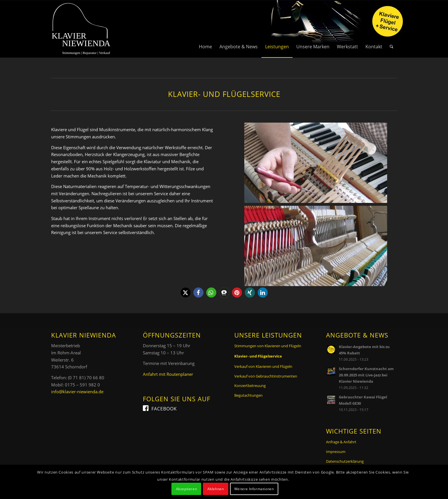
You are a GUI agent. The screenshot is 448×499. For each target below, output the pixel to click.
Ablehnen (216, 489)
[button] (186, 293)
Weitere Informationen (254, 489)
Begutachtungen (248, 395)
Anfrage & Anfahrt (341, 442)
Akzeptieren (187, 489)
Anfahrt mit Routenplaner (168, 374)
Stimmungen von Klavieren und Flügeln (268, 346)
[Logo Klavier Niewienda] (81, 29)
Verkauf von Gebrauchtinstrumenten (266, 376)
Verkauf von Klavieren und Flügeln (263, 366)
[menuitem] (205, 29)
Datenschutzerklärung (345, 461)
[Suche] (392, 29)
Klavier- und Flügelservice (258, 356)
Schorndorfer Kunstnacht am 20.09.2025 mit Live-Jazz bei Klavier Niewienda (366, 375)
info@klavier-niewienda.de (77, 392)
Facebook (164, 409)
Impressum (336, 452)
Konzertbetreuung (250, 386)
